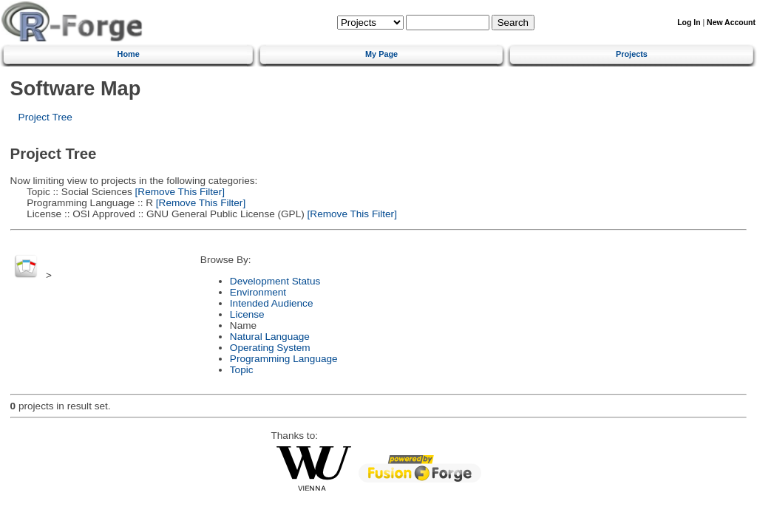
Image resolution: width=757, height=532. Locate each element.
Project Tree (45, 117)
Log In (689, 23)
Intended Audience (272, 303)
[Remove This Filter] (179, 192)
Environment (258, 292)
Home (129, 54)
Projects (632, 54)
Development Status (275, 281)
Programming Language (284, 359)
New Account (731, 23)
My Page (381, 54)
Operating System (270, 348)
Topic (242, 370)
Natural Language (270, 337)
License (247, 314)
